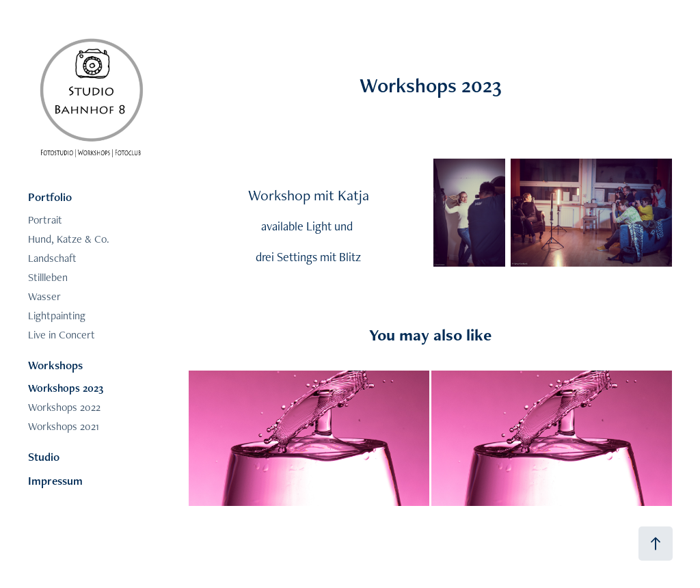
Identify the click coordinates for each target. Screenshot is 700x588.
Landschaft (52, 258)
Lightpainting (57, 316)
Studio (44, 457)
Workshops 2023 (66, 388)
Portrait (45, 220)
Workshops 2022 (64, 407)
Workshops (55, 365)
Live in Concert (62, 335)
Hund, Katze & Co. (69, 239)
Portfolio (50, 197)
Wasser (44, 296)
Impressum (55, 481)
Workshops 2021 (64, 426)
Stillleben (48, 277)
